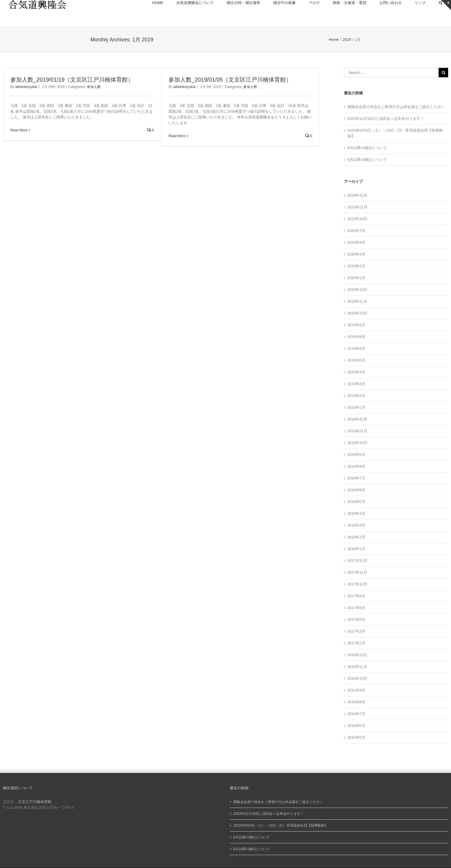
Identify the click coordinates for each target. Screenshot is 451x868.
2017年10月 (357, 584)
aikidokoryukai (26, 87)
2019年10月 (357, 313)
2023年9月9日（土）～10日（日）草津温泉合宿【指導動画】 (281, 825)
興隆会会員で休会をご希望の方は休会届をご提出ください (396, 107)
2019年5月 (356, 360)
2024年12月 (357, 195)
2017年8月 (356, 596)
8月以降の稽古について (367, 148)
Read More (19, 130)
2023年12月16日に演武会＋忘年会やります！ (386, 119)
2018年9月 (356, 455)
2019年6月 (356, 348)
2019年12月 (357, 290)
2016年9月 (356, 690)
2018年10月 (357, 443)
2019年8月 (356, 337)
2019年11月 (357, 301)
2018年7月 (356, 478)
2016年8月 (356, 702)
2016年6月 (356, 726)
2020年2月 (356, 266)
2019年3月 (356, 384)
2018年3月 (356, 525)
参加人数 (94, 87)
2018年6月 (356, 490)
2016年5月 (356, 737)
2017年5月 (356, 620)
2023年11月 (357, 207)
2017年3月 (356, 631)
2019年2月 (356, 396)
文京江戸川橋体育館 (35, 802)
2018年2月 (356, 537)
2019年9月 (356, 325)
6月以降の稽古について (367, 160)
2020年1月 (356, 278)
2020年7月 (356, 231)
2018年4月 (356, 513)
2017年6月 (356, 608)
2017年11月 (357, 572)
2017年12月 (357, 561)
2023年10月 (357, 219)
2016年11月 (357, 667)
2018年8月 (356, 466)
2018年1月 (356, 549)
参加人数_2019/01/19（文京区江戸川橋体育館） (72, 80)
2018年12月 (357, 419)
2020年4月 (356, 242)
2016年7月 (356, 714)
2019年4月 (356, 372)
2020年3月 (356, 254)
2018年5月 (356, 502)
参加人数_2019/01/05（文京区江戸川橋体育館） (230, 80)
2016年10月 (357, 678)
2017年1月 (356, 643)
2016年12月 (357, 655)
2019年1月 (356, 407)
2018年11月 (357, 431)
